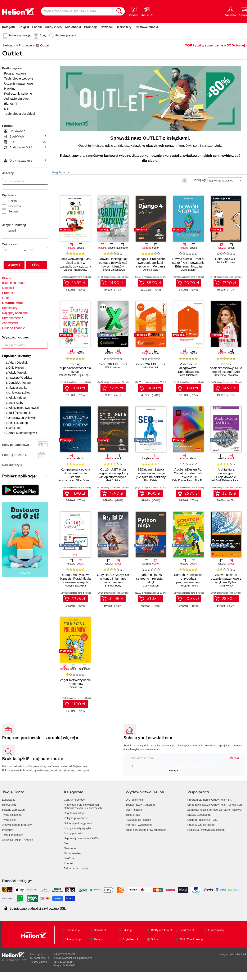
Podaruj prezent (66, 35)
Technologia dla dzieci (20, 114)
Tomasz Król (75, 687)
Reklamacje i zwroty (76, 868)
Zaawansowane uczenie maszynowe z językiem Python (226, 578)
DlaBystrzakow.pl (161, 930)
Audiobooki (73, 27)
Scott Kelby (16, 403)
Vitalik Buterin (188, 270)
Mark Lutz (15, 428)
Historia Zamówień (13, 810)
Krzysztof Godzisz (20, 378)
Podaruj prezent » (14, 455)
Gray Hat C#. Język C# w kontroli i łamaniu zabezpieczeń (113, 578)
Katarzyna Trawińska (226, 375)
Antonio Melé (151, 270)
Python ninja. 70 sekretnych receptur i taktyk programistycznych (151, 580)
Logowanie (9, 800)
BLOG (6, 278)
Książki (24, 27)
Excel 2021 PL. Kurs (113, 364)
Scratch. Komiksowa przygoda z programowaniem (188, 578)
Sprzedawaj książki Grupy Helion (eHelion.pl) (215, 805)
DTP (7, 109)
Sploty (155, 939)
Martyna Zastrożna (75, 586)
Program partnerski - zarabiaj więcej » (40, 738)
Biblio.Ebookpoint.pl (192, 939)
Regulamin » (61, 172)
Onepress (12, 206)
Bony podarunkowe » (17, 445)
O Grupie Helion (135, 800)
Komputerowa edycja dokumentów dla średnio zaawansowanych (75, 475)
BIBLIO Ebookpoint (199, 815)
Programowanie (15, 73)
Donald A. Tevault (20, 383)
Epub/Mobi (28, 136)
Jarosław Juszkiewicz (22, 418)
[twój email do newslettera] (175, 758)
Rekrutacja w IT (226, 259)
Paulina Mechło (68, 375)
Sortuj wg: (200, 180)
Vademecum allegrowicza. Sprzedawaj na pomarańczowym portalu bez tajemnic (188, 372)
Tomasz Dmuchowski (113, 270)
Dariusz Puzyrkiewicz (75, 270)
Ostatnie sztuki (13, 303)
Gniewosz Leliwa (19, 393)
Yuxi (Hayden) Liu (20, 413)
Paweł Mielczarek (188, 375)
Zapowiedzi (10, 323)
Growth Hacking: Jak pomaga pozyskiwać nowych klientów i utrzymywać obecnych (113, 264)
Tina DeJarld (202, 480)
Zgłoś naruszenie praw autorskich (146, 830)
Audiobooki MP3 (28, 147)
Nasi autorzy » (12, 465)
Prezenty (7, 830)
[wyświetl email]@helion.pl (77, 958)
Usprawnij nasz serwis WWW (82, 838)
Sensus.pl (100, 930)
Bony (43, 35)
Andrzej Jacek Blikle (70, 480)
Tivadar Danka (18, 388)
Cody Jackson (151, 586)
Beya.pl (98, 939)
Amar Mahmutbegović (23, 433)
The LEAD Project (188, 586)
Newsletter (70, 848)
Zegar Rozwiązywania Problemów (75, 682)
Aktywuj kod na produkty (17, 825)
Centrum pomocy (74, 800)
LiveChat (69, 858)
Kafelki (184, 180)
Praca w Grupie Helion (201, 825)
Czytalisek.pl (130, 939)
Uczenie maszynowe (19, 83)
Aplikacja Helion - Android (18, 840)
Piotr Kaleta (151, 480)
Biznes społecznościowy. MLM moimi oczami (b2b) (226, 368)
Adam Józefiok (18, 363)
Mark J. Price (113, 480)
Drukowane (28, 131)
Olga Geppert (85, 375)
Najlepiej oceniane (15, 313)
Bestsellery (124, 27)
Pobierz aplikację (19, 35)
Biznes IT (11, 104)
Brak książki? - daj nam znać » (33, 759)
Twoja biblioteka (12, 815)
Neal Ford (215, 480)
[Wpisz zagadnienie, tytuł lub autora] (78, 11)
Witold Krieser (17, 398)
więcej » (174, 770)
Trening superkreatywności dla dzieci (75, 368)
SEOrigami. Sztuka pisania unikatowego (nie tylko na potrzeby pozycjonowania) (151, 475)
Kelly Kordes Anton (183, 480)
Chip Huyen (16, 368)
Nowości (107, 27)
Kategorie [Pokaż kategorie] (9, 27)
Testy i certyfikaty (12, 835)
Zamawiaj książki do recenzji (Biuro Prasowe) (215, 810)
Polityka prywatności (76, 818)
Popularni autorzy (17, 356)
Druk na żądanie (28, 161)
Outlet (6, 298)
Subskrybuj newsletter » (148, 738)
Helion (9, 201)
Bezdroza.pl (187, 930)
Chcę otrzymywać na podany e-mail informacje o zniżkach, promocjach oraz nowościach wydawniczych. (169, 768)
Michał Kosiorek (226, 262)
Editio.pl (127, 930)
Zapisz (235, 758)
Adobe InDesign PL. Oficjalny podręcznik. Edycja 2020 (188, 473)
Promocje (91, 27)
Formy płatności (73, 833)
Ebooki (37, 27)
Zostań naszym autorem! (141, 805)
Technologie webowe (19, 78)
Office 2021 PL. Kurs (151, 364)
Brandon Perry (113, 586)
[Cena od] (12, 250)
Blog (67, 843)
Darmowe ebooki (146, 27)
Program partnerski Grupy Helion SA (209, 800)
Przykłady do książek (138, 820)
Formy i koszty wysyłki (77, 828)
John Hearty (226, 586)
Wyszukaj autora (16, 337)
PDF (28, 142)
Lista (178, 180)
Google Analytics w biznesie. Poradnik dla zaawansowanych (75, 578)
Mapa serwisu (72, 853)
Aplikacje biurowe (16, 98)
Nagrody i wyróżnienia (139, 825)
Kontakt (68, 863)
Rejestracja (9, 805)
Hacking (10, 88)
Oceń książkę (134, 810)
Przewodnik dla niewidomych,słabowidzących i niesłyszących (83, 806)
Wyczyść (14, 265)
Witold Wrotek (17, 373)
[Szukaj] (120, 11)
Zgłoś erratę (133, 815)
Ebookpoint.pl (216, 930)
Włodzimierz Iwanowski (24, 408)
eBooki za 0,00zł (14, 283)
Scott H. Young (18, 423)
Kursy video (53, 27)
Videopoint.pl (73, 939)
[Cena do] (38, 250)
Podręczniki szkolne (18, 93)
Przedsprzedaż (13, 318)
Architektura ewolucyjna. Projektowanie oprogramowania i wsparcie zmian (226, 477)
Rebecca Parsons (232, 480)
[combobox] (225, 180)
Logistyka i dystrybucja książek (206, 830)
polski (9, 231)
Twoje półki (9, 820)
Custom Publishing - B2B (203, 820)
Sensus (10, 211)
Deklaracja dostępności (78, 823)
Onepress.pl (73, 930)
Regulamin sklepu (75, 813)
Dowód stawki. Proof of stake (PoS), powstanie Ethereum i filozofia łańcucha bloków (188, 264)
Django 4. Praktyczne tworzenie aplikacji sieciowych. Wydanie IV (151, 264)
